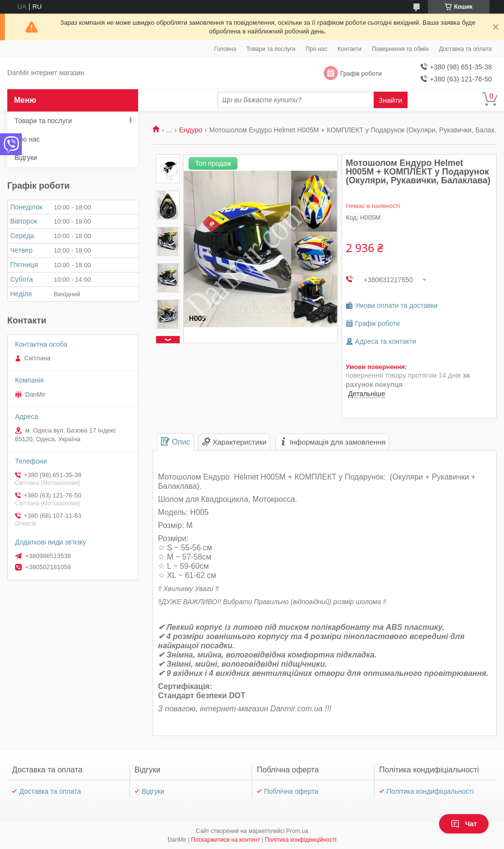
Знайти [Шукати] (390, 100)
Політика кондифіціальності (430, 791)
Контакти (349, 49)
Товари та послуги (271, 49)
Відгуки (26, 158)
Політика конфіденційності (301, 840)
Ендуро (191, 130)
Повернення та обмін (400, 49)
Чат (464, 824)
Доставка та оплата (465, 49)
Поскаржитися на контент (225, 840)
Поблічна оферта (291, 791)
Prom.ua (297, 831)
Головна (225, 49)
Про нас (317, 49)
